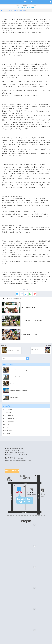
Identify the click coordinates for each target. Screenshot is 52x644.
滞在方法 (19, 299)
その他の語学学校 (8, 410)
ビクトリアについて (8, 416)
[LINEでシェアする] (31, 294)
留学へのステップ (8, 432)
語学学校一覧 (7, 435)
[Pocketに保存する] (36, 294)
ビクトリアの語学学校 (9, 422)
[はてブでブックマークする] (26, 294)
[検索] (28, 359)
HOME (26, 638)
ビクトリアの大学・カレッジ (11, 419)
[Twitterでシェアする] (16, 294)
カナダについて (7, 413)
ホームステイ (13, 299)
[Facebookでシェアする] (21, 294)
